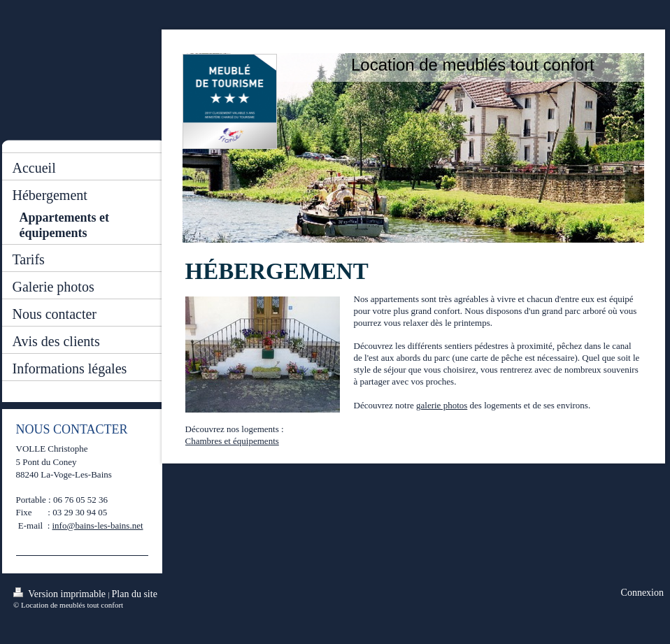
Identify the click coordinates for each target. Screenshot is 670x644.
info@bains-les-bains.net (98, 525)
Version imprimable (61, 593)
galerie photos (442, 405)
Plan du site (135, 594)
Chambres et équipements (232, 441)
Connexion (642, 593)
